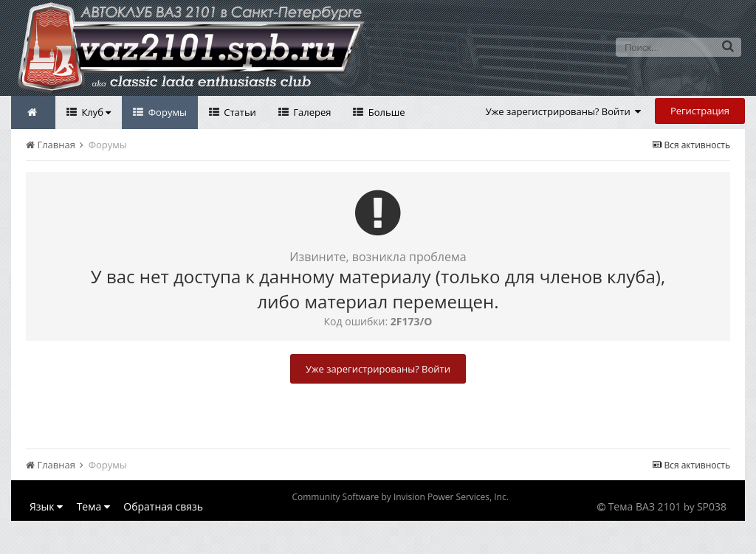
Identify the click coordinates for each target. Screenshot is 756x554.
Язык (46, 506)
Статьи (239, 112)
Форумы (166, 112)
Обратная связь (163, 506)
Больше (385, 112)
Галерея (311, 112)
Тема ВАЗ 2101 (645, 506)
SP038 (712, 506)
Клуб (95, 112)
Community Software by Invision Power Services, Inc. (400, 497)
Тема (93, 506)
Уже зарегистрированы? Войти (564, 111)
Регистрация (700, 111)
